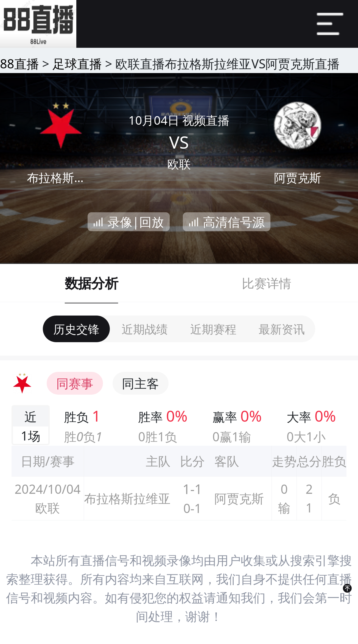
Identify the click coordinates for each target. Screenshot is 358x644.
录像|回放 (136, 222)
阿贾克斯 (298, 178)
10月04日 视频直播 (179, 120)
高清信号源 (234, 222)
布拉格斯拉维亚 (60, 178)
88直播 (19, 64)
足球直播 (77, 64)
